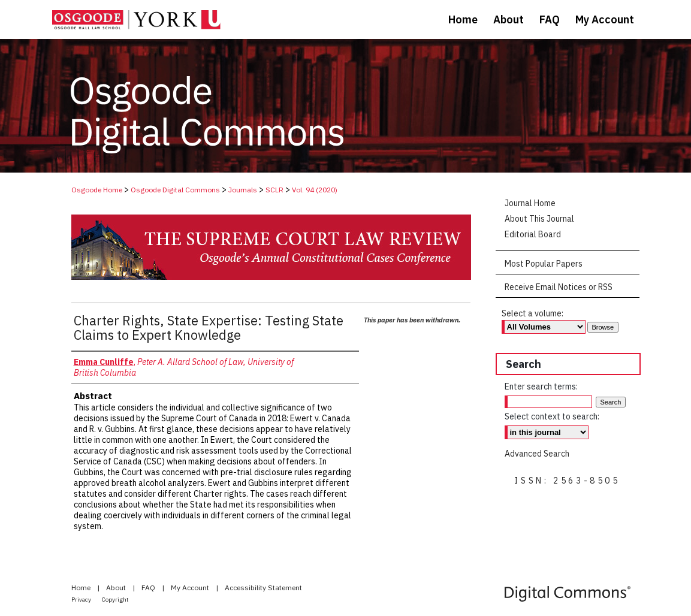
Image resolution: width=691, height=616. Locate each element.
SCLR (274, 190)
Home (82, 588)
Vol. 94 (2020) (315, 190)
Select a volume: (532, 313)
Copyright (115, 600)
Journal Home (530, 203)
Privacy (82, 600)
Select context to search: (552, 416)
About (117, 588)
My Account (191, 588)
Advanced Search (537, 454)
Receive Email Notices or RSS (559, 287)
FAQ (149, 588)
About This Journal (539, 219)
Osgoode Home (97, 190)
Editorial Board (533, 234)
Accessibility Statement (263, 588)
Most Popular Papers (544, 264)
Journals (243, 190)
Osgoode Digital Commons (175, 190)
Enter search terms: (541, 386)
